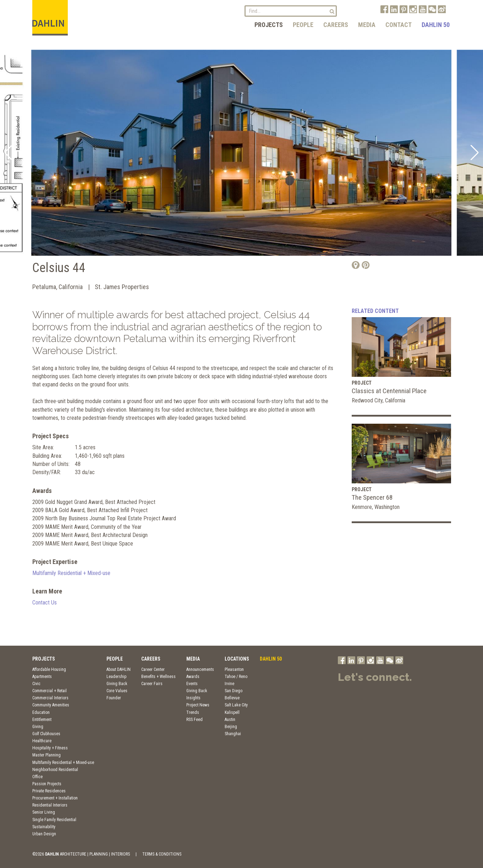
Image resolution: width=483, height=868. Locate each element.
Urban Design (44, 834)
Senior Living (44, 812)
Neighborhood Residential (55, 770)
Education (41, 712)
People (303, 25)
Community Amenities (51, 705)
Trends (193, 712)
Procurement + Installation (55, 798)
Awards (193, 677)
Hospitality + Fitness (50, 748)
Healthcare (42, 741)
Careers (336, 25)
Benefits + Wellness (158, 677)
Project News (198, 705)
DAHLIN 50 (436, 25)
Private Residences (49, 791)
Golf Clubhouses (46, 734)
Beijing (231, 727)
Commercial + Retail (50, 691)
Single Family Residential (54, 820)
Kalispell (232, 712)
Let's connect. (375, 677)
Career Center (153, 669)
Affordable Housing (49, 669)
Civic (36, 684)
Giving (38, 727)
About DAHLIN (119, 669)
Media (367, 25)
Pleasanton (234, 669)
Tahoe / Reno (236, 677)
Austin (230, 720)
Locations (237, 659)
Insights (193, 698)
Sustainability (44, 827)
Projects (269, 25)
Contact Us (45, 603)
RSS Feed (194, 720)
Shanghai (233, 734)
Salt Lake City (236, 705)
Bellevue (232, 698)
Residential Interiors (50, 805)
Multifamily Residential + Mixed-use (71, 573)
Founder (114, 698)
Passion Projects (47, 784)
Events (192, 684)
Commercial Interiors (50, 698)
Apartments (42, 677)
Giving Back (117, 684)
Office (37, 777)
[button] (8, 153)
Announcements (200, 669)
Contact (399, 25)
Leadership (116, 677)
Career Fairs (152, 684)
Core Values (117, 691)
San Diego (234, 691)
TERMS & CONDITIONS (162, 854)
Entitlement (42, 720)
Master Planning (46, 755)
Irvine (229, 684)
